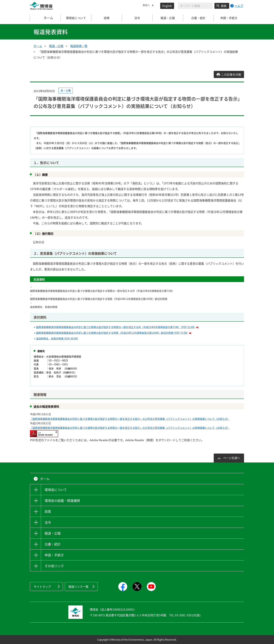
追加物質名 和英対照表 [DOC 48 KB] (57, 338)
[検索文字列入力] (195, 6)
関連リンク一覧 (78, 587)
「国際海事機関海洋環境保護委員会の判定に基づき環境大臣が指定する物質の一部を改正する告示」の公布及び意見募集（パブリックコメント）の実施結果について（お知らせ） (130, 419)
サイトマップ (42, 587)
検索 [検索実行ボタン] (224, 6)
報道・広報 (56, 46)
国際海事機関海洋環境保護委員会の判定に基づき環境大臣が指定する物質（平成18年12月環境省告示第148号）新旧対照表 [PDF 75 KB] (112, 333)
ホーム (45, 18)
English (167, 6)
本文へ (147, 6)
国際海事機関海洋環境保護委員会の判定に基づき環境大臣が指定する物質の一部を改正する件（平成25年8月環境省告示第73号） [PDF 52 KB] (115, 327)
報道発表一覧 (79, 46)
